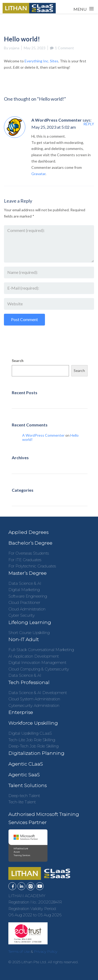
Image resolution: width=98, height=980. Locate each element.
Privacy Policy (46, 951)
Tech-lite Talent (22, 802)
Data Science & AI (25, 583)
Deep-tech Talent (24, 796)
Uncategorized (26, 501)
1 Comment (64, 48)
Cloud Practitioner (24, 602)
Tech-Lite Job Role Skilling (32, 740)
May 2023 (22, 468)
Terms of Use (19, 951)
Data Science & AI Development (38, 693)
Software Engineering (28, 596)
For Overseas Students (29, 553)
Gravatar (38, 174)
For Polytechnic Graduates (32, 566)
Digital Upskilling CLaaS (30, 733)
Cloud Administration (27, 609)
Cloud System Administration (34, 699)
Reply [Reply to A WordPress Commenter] (89, 124)
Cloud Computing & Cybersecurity (39, 669)
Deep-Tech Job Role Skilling (33, 746)
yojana (14, 48)
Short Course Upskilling (29, 633)
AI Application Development (34, 656)
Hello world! (24, 403)
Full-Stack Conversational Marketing (41, 650)
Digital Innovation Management (37, 662)
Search (18, 361)
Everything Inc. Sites (41, 61)
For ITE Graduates (25, 560)
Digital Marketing (24, 590)
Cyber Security (22, 615)
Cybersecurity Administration (34, 705)
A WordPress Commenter (57, 120)
